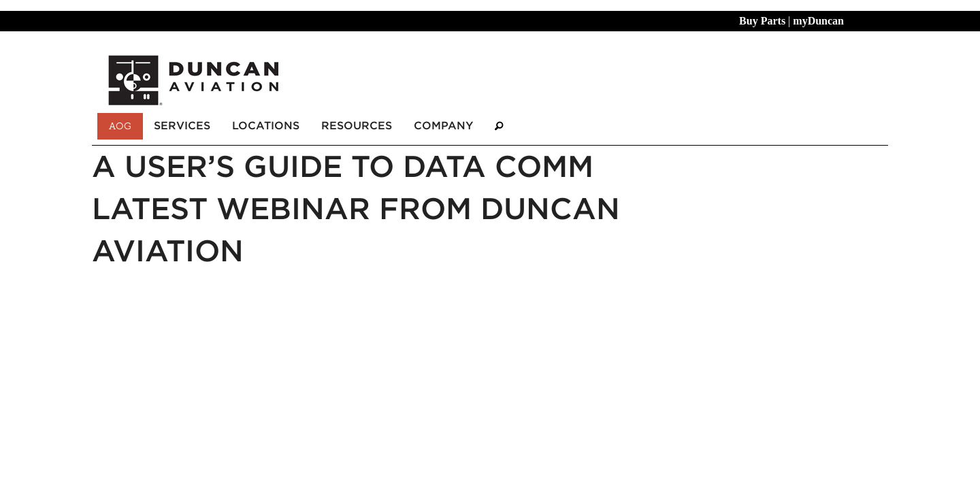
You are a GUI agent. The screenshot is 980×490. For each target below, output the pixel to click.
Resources (357, 126)
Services (182, 126)
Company (443, 126)
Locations (266, 126)
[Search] (499, 126)
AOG (120, 126)
